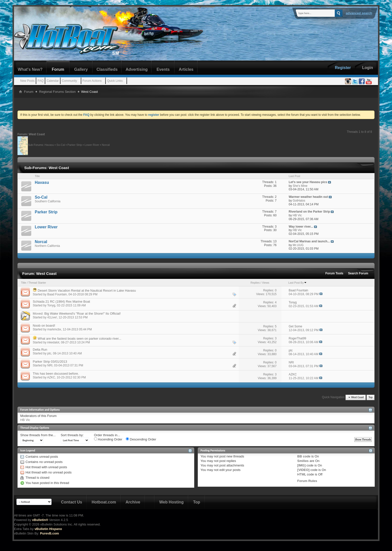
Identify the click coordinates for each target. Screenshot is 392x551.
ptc (49, 353)
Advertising (136, 69)
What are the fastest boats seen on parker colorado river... (80, 339)
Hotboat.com (104, 502)
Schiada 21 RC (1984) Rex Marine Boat (61, 302)
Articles (186, 69)
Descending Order (141, 439)
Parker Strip (75, 145)
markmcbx (54, 329)
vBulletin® (40, 520)
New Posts (27, 81)
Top (370, 397)
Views (266, 283)
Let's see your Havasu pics (308, 182)
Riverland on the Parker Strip (309, 212)
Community (69, 81)
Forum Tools (334, 273)
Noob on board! (44, 326)
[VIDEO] (303, 470)
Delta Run (40, 350)
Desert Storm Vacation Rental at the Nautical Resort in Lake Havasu (87, 291)
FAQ (40, 81)
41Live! (52, 317)
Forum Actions (92, 81)
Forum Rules (307, 481)
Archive (133, 502)
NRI (50, 365)
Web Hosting (171, 502)
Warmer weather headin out (308, 197)
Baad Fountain (57, 294)
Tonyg (51, 305)
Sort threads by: (72, 435)
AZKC (51, 377)
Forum (58, 69)
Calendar (53, 81)
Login (367, 68)
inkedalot (53, 342)
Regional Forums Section (57, 92)
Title (23, 283)
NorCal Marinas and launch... (309, 241)
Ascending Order (108, 439)
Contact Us (71, 502)
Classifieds (107, 69)
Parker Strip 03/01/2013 (50, 362)
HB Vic (25, 420)
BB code (304, 456)
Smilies (303, 461)
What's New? (30, 69)
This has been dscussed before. (56, 374)
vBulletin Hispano (48, 529)
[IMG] (301, 465)
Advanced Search (359, 13)
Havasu (49, 145)
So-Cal (61, 145)
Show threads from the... (38, 435)
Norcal (106, 145)
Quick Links (115, 81)
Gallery (81, 69)
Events (163, 69)
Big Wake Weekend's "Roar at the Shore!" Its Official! (82, 314)
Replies (255, 283)
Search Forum (358, 273)
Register (343, 68)
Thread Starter (37, 283)
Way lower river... (301, 227)
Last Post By (297, 283)
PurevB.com (49, 533)
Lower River (92, 145)
